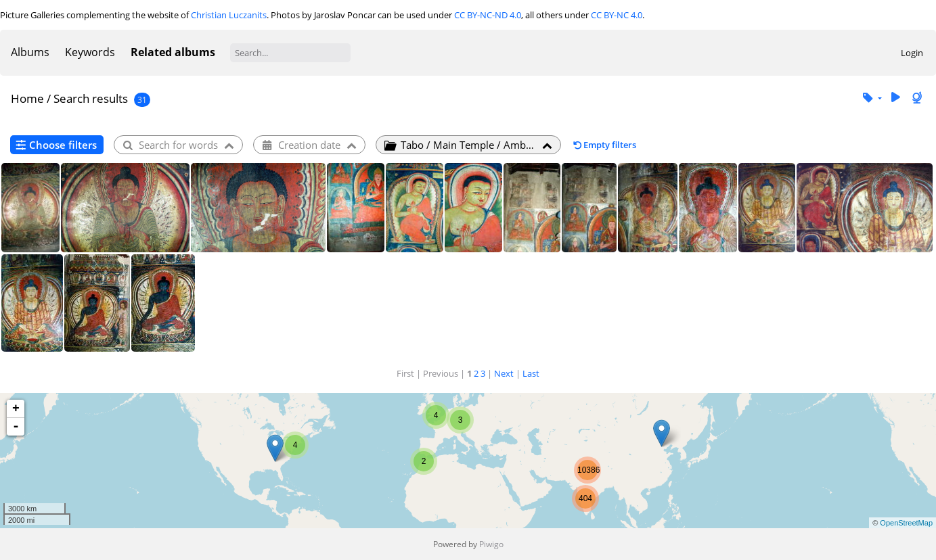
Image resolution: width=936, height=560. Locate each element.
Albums (30, 52)
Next (504, 373)
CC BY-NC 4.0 (617, 15)
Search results (91, 98)
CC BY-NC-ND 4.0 (488, 15)
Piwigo (491, 544)
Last (531, 373)
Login (912, 53)
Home (27, 98)
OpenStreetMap (906, 523)
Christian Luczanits (229, 15)
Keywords (90, 52)
